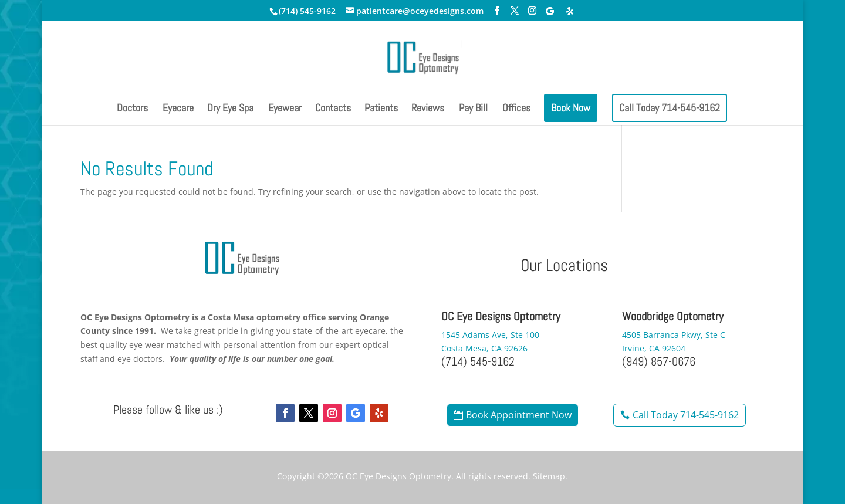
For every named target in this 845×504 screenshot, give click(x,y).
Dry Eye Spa (230, 109)
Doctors (132, 109)
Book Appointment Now (519, 415)
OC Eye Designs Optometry (398, 476)
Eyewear (285, 109)
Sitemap (549, 476)
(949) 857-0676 (659, 361)
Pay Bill (473, 109)
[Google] (550, 11)
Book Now (571, 108)
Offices (516, 109)
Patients (381, 109)
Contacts (333, 109)
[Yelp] (570, 11)
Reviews (428, 109)
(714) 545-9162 (307, 11)
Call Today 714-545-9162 (670, 108)
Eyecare (178, 109)
